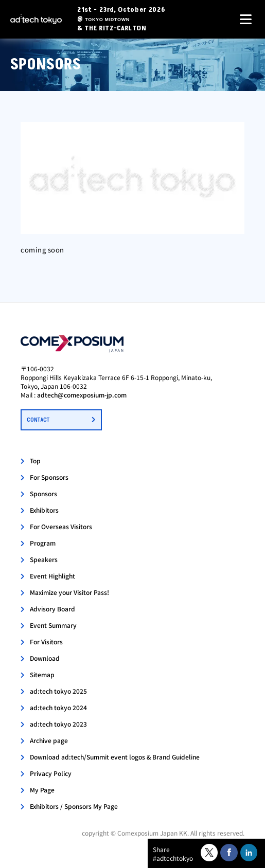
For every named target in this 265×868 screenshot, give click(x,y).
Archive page (49, 740)
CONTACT (38, 420)
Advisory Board (52, 609)
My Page (42, 790)
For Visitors (46, 641)
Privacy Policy (51, 773)
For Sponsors (49, 477)
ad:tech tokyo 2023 (58, 724)
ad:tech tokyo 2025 (58, 691)
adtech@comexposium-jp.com (82, 395)
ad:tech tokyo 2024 (58, 707)
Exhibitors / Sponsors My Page (74, 806)
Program (43, 543)
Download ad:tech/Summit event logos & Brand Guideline (115, 757)
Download (45, 658)
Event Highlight (52, 576)
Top (35, 460)
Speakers (44, 559)
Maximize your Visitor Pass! (69, 592)
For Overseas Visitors (61, 526)
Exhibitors (44, 510)
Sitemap (42, 674)
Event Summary (53, 625)
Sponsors (43, 493)
